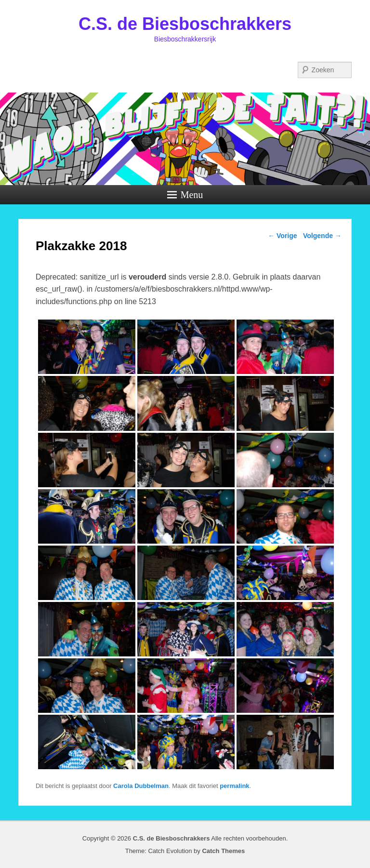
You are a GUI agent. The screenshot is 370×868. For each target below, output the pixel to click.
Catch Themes (223, 851)
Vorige (282, 236)
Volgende (322, 236)
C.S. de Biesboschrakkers (185, 24)
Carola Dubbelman (141, 786)
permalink (234, 786)
